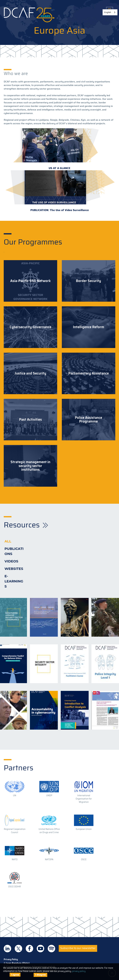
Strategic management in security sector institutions (30, 466)
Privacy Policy (11, 959)
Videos (11, 561)
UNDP (49, 795)
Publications (14, 551)
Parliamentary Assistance (89, 373)
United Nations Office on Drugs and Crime (49, 831)
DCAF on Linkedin (7, 949)
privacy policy (79, 971)
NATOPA (49, 859)
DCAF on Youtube (40, 949)
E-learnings (14, 581)
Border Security (88, 281)
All (8, 541)
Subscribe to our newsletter (78, 948)
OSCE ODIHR (15, 887)
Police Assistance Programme (88, 420)
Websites (14, 569)
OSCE (84, 859)
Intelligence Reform (89, 327)
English (108, 12)
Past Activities (30, 420)
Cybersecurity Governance (30, 327)
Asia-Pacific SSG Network (30, 281)
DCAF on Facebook (29, 949)
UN (15, 795)
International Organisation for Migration (84, 799)
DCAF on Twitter (18, 949)
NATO (15, 859)
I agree (15, 975)
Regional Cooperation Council (15, 831)
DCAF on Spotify (51, 949)
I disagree (40, 975)
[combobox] (110, 12)
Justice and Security (30, 373)
